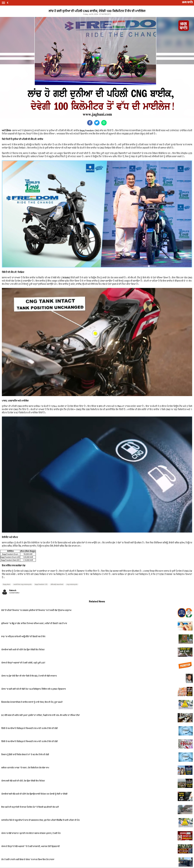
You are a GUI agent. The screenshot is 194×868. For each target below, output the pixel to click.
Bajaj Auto (7, 584)
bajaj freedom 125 (41, 584)
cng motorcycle (72, 584)
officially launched (57, 584)
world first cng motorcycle (23, 584)
